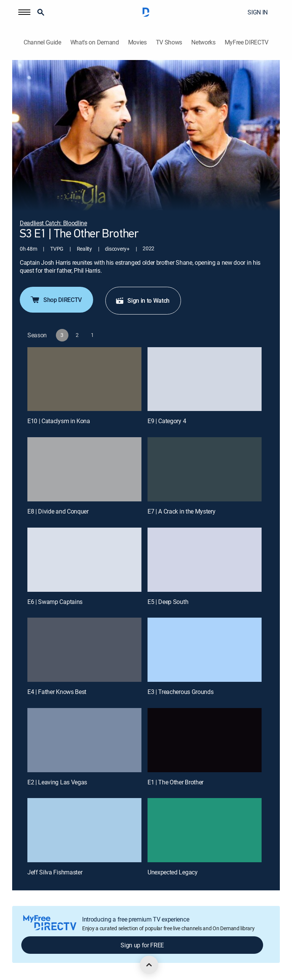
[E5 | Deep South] (205, 560)
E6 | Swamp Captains (55, 602)
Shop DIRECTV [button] (56, 300)
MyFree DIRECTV (247, 42)
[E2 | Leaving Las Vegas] (84, 740)
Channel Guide (42, 42)
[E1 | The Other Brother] (205, 740)
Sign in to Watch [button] (142, 300)
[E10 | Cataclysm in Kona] (84, 379)
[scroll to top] (149, 965)
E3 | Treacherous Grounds (180, 692)
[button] (24, 12)
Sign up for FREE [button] (142, 945)
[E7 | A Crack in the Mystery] (205, 469)
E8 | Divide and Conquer (58, 511)
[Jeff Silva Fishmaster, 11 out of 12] (84, 830)
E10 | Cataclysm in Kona (59, 421)
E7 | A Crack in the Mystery (181, 511)
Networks (203, 42)
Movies (137, 42)
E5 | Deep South (168, 602)
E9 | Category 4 (167, 421)
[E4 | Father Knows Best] (84, 650)
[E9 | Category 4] (205, 379)
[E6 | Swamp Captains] (84, 560)
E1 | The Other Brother (175, 782)
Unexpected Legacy (173, 872)
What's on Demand (95, 42)
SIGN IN (258, 12)
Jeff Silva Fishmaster (55, 872)
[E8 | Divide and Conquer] (84, 469)
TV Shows (169, 42)
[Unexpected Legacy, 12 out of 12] (205, 830)
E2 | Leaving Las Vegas (57, 782)
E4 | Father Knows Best (57, 692)
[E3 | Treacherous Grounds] (205, 650)
